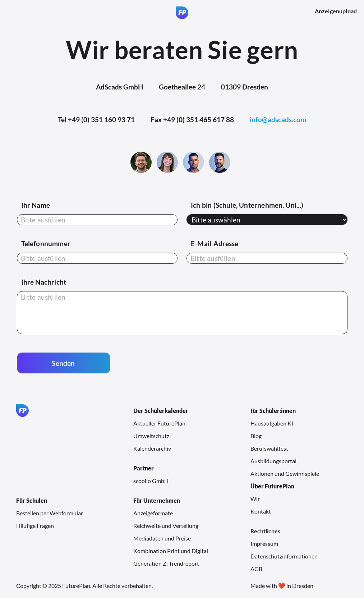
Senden (63, 363)
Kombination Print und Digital (171, 551)
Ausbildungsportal (273, 461)
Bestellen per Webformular (50, 513)
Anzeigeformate (153, 513)
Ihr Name (36, 205)
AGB (256, 569)
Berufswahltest (269, 448)
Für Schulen (32, 500)
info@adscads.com (278, 119)
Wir (255, 499)
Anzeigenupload (336, 11)
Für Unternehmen (157, 500)
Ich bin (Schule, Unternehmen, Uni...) (247, 205)
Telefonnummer (46, 243)
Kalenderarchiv (152, 448)
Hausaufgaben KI (272, 423)
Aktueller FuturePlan (159, 423)
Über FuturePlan (272, 486)
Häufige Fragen (35, 526)
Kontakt (261, 511)
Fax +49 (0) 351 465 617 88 (192, 119)
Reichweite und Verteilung (166, 526)
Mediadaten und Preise (162, 538)
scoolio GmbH (151, 481)
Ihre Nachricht (44, 282)
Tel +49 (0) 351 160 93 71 (96, 119)
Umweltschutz (151, 436)
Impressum (264, 544)
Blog (256, 436)
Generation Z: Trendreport (166, 563)
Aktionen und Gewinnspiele (285, 473)
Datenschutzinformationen (284, 556)
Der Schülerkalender (161, 411)
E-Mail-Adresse (215, 243)
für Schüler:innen (273, 411)
